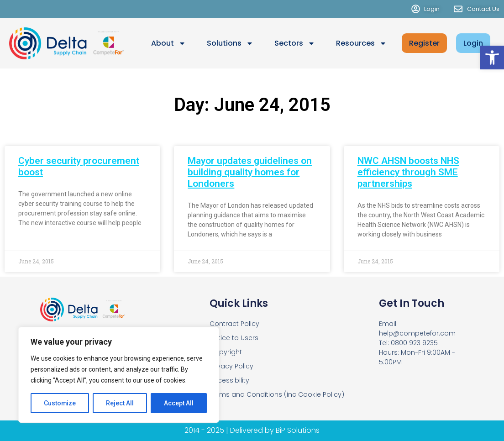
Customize (60, 403)
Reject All (120, 403)
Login (473, 43)
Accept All (179, 403)
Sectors (295, 43)
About (168, 43)
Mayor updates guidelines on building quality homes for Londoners (250, 172)
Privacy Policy (231, 366)
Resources (361, 43)
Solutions (230, 43)
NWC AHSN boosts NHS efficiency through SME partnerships (408, 172)
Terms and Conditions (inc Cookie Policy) (277, 394)
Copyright (226, 352)
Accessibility (229, 380)
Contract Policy (234, 324)
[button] (492, 58)
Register (424, 43)
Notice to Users (234, 338)
